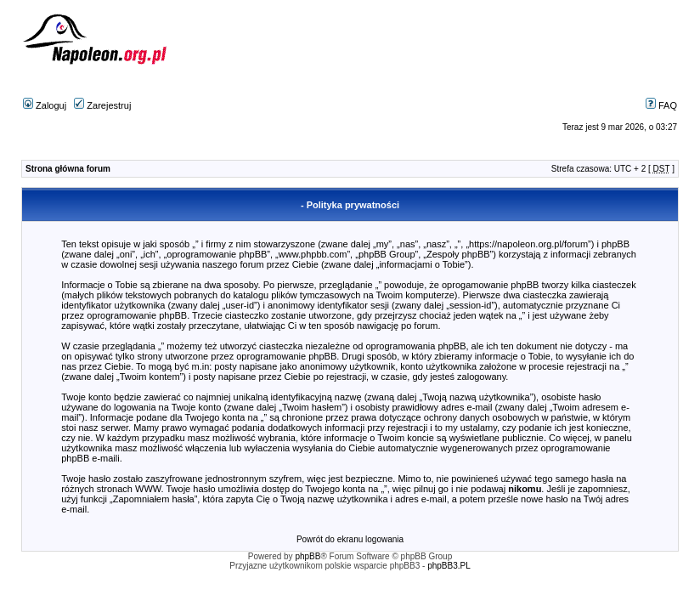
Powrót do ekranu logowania (350, 539)
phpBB (308, 556)
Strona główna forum (68, 169)
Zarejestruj (102, 105)
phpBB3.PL (449, 566)
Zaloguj (45, 105)
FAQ (661, 105)
